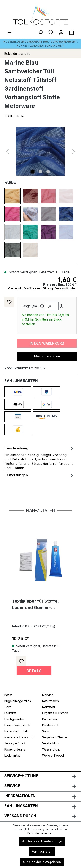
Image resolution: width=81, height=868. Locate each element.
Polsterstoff (50, 725)
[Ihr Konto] (61, 32)
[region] (40, 151)
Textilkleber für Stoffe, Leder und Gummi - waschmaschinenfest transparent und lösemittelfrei (35, 605)
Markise (48, 695)
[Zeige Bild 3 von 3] (48, 172)
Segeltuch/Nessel (55, 737)
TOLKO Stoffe (14, 116)
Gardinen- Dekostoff (19, 737)
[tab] (39, 458)
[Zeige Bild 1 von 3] (33, 172)
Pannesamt (50, 719)
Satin (46, 731)
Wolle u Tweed (53, 755)
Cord (8, 707)
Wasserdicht (51, 749)
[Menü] (10, 32)
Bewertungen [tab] (39, 475)
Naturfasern (50, 701)
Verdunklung (51, 743)
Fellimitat (10, 713)
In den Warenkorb (47, 343)
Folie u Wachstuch (17, 725)
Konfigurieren (42, 851)
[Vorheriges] (8, 151)
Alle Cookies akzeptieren (42, 862)
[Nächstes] (73, 151)
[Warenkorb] (71, 32)
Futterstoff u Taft (16, 731)
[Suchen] (40, 32)
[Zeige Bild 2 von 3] (40, 172)
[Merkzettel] (51, 32)
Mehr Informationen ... (40, 833)
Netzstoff (49, 707)
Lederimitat (12, 755)
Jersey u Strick (15, 743)
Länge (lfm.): (31, 306)
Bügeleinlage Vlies (18, 701)
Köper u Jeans (15, 749)
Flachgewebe (14, 719)
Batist (8, 695)
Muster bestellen (47, 356)
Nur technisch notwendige (42, 841)
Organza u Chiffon (55, 713)
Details (34, 671)
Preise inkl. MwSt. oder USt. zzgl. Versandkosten (42, 288)
